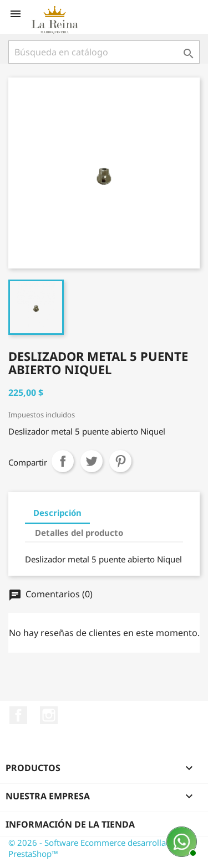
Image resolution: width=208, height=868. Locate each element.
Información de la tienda (70, 824)
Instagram (49, 715)
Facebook (18, 715)
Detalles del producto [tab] (79, 533)
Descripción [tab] (57, 513)
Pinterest (120, 461)
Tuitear (92, 461)
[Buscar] (104, 52)
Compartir (63, 461)
